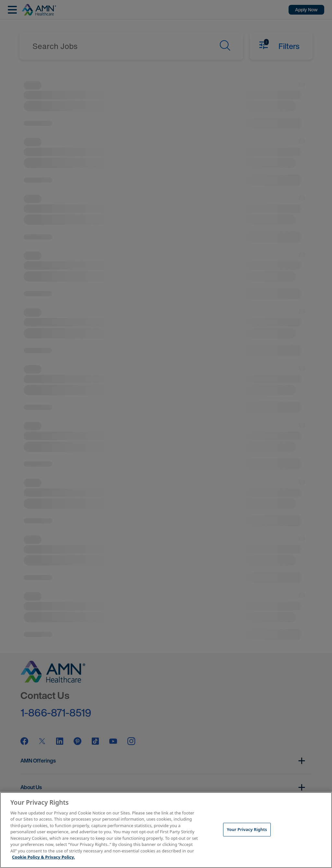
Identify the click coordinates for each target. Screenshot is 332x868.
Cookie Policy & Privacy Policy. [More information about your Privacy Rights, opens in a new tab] (43, 857)
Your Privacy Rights (247, 829)
